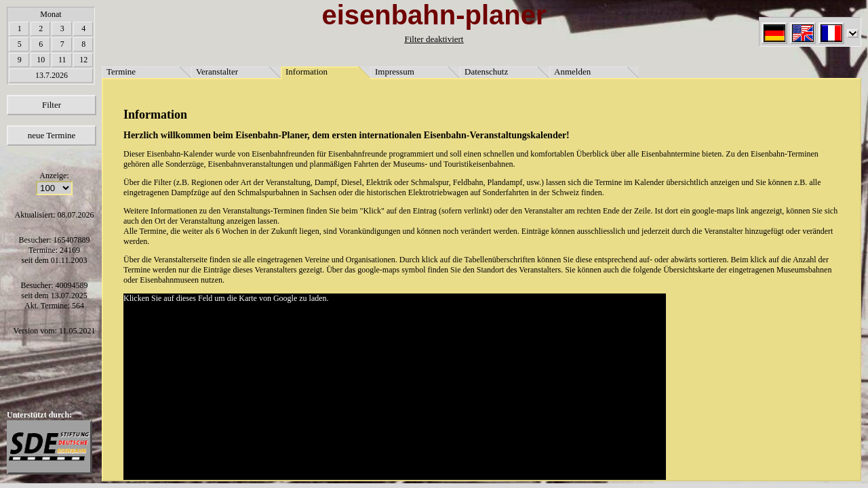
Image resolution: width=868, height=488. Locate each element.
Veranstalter (217, 72)
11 (62, 60)
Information (307, 72)
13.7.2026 (52, 75)
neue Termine (52, 135)
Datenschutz (486, 72)
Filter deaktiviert (434, 39)
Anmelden (572, 72)
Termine (121, 72)
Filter (52, 105)
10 (41, 60)
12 (83, 60)
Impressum (395, 72)
